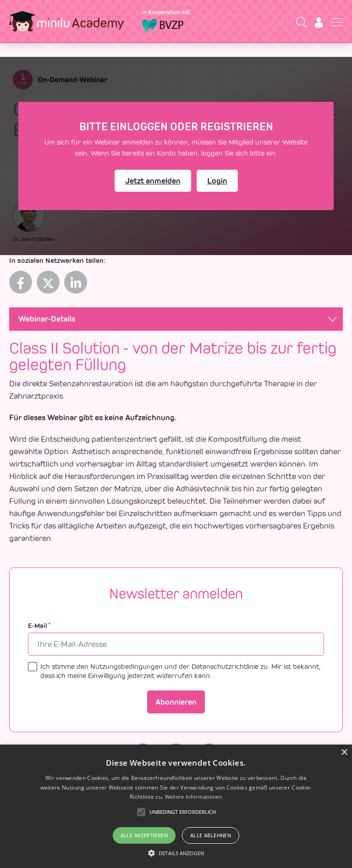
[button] (176, 853)
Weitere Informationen (194, 797)
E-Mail (39, 626)
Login (217, 181)
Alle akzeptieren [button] (144, 835)
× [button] (344, 753)
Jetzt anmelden (153, 181)
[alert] (176, 806)
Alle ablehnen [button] (211, 835)
